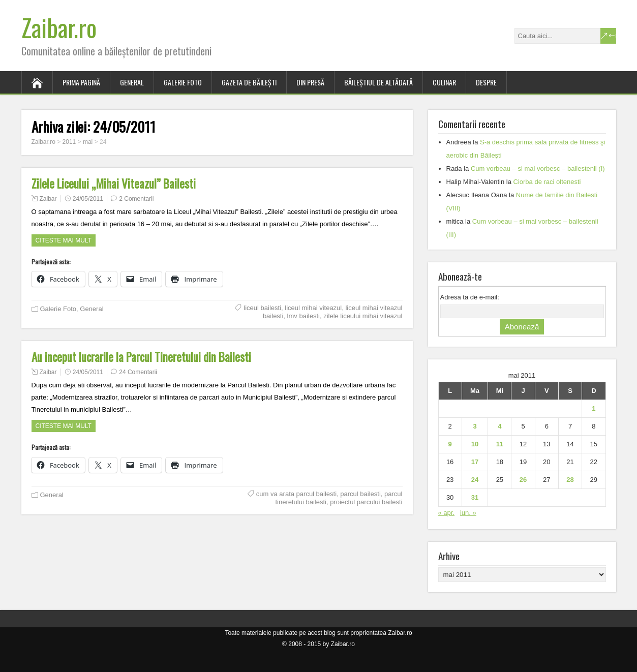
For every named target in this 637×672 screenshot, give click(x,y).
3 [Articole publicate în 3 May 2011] (475, 426)
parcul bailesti (360, 494)
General (132, 82)
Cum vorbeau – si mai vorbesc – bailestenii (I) (538, 169)
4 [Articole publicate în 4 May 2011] (499, 426)
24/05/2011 (88, 199)
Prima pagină (81, 82)
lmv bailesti (304, 316)
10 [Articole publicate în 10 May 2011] (475, 444)
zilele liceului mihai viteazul (363, 316)
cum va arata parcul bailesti (296, 494)
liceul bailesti (262, 308)
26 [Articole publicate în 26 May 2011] (523, 480)
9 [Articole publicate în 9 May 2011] (450, 444)
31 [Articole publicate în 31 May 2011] (475, 497)
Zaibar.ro (59, 27)
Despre (486, 82)
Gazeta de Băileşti (249, 82)
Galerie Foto (183, 82)
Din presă (310, 82)
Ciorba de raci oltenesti (547, 182)
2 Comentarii (136, 199)
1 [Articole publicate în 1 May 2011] (594, 408)
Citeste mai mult (64, 240)
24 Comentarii (138, 372)
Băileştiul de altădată (378, 82)
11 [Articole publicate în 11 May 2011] (500, 444)
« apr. (447, 513)
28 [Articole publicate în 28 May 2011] (570, 480)
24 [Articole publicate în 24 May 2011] (475, 480)
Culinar (444, 82)
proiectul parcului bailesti (366, 502)
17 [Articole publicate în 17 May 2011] (475, 462)
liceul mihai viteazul (313, 308)
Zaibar (48, 199)
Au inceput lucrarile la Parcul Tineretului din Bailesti (141, 357)
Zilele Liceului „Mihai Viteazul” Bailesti (114, 184)
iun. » (468, 513)
